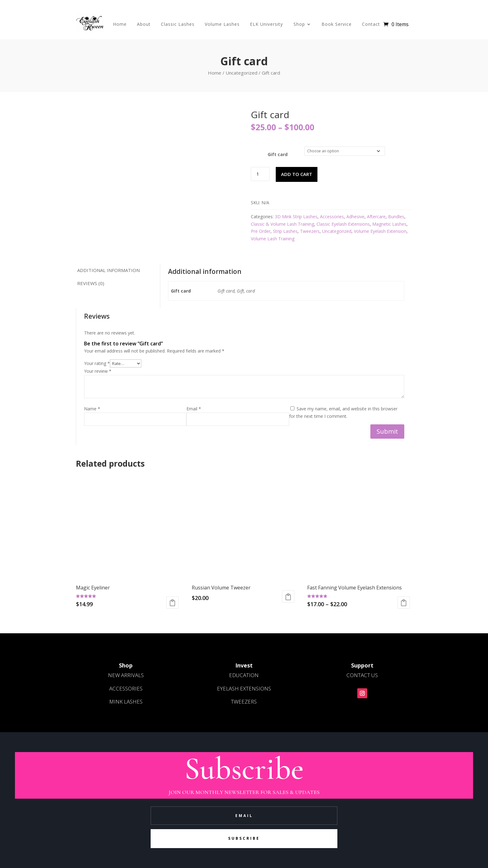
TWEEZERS (244, 702)
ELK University (266, 24)
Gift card (278, 154)
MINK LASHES (126, 702)
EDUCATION (244, 675)
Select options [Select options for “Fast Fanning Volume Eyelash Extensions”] (404, 603)
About (144, 24)
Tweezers (310, 231)
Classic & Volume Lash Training (282, 224)
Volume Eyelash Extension (380, 231)
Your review (98, 371)
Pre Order (261, 231)
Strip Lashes (285, 231)
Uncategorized (242, 73)
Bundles (396, 217)
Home (120, 24)
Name (92, 409)
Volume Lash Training (273, 239)
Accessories (332, 217)
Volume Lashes (222, 24)
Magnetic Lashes (389, 224)
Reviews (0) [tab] (90, 283)
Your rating (97, 363)
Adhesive (355, 217)
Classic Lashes (178, 24)
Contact (371, 24)
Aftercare (376, 217)
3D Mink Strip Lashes (296, 217)
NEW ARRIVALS (126, 675)
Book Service (337, 24)
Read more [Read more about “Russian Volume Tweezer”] (288, 597)
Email (194, 409)
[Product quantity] (260, 174)
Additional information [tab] (108, 270)
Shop (299, 24)
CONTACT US (362, 675)
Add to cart (297, 174)
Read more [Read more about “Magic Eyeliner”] (172, 603)
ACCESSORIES (126, 688)
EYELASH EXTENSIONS (244, 688)
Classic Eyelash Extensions (343, 224)
